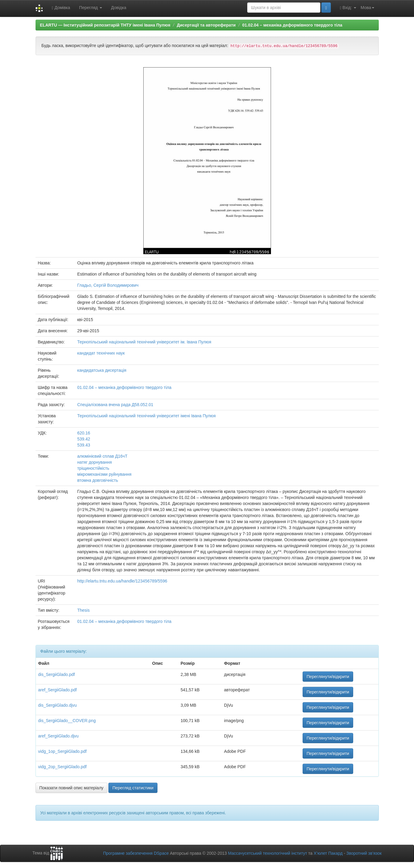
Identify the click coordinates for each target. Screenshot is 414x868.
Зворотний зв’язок (364, 853)
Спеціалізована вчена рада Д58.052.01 (115, 405)
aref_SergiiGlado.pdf (58, 690)
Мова (367, 8)
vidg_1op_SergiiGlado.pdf (62, 751)
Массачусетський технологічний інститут (268, 853)
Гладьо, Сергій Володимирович (108, 285)
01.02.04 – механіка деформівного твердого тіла (292, 25)
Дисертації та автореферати (206, 25)
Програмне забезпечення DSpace (136, 853)
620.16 (84, 433)
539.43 (84, 445)
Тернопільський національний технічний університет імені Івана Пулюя (146, 416)
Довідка (119, 8)
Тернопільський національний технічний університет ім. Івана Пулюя (144, 342)
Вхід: (348, 8)
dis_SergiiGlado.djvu (58, 705)
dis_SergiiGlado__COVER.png (67, 721)
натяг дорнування (94, 462)
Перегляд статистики (133, 788)
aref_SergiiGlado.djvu (59, 736)
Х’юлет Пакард (328, 853)
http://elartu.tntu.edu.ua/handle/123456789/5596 (122, 581)
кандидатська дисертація (102, 370)
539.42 (84, 439)
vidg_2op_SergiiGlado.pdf (62, 767)
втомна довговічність (98, 480)
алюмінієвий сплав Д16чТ (102, 456)
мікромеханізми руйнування (104, 474)
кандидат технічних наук (101, 353)
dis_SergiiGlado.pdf (57, 674)
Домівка (61, 8)
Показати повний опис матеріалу (72, 788)
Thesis (83, 610)
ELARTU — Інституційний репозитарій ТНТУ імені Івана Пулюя (105, 25)
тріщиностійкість (93, 468)
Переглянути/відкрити (328, 677)
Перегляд (91, 8)
